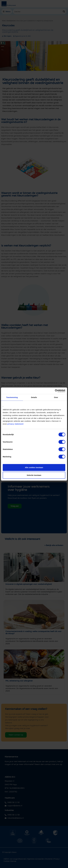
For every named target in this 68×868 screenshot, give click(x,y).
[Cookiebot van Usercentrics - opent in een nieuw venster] (55, 391)
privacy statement (15, 424)
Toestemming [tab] (12, 397)
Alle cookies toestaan (34, 467)
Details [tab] (34, 397)
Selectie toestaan (34, 475)
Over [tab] (56, 397)
